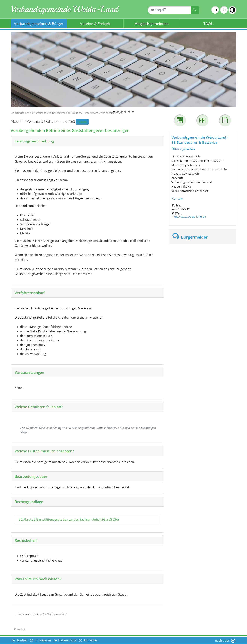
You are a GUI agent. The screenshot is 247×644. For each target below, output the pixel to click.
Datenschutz (67, 640)
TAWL (208, 24)
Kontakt (22, 640)
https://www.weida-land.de (189, 217)
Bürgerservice (91, 113)
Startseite (41, 113)
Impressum (42, 640)
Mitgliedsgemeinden (152, 24)
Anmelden (91, 640)
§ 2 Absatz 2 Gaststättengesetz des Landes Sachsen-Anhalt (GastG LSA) (69, 519)
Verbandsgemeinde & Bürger (39, 24)
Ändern (82, 122)
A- (224, 10)
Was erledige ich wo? (112, 113)
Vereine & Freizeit (95, 24)
